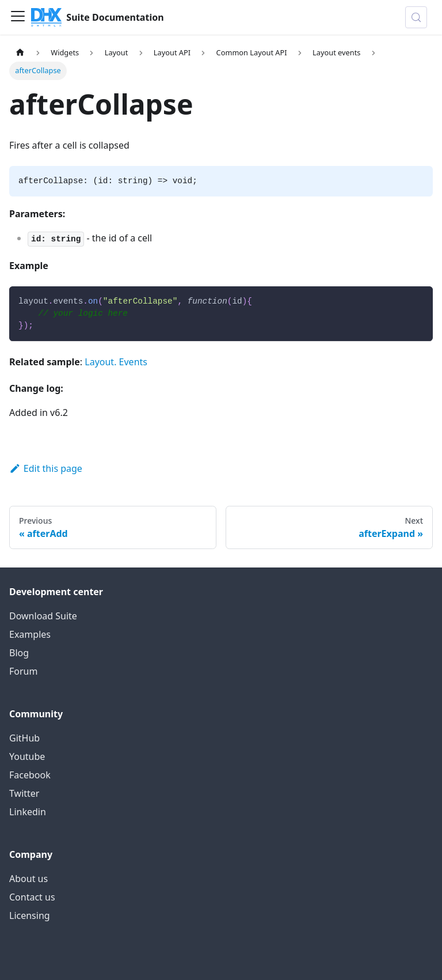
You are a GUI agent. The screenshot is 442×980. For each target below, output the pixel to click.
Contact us (32, 897)
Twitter (24, 793)
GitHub (24, 738)
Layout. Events (116, 362)
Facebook (30, 775)
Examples (30, 634)
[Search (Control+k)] (416, 17)
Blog (19, 653)
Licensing (30, 915)
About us (28, 879)
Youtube (27, 756)
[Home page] (20, 53)
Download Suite (43, 616)
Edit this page (46, 468)
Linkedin (28, 812)
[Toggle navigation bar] (18, 17)
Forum (23, 671)
